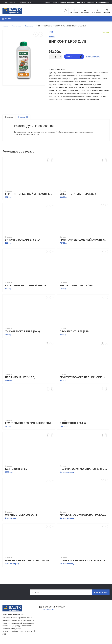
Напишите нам (49, 613)
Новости (55, 2)
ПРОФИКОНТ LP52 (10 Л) (20, 380)
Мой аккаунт (97, 11)
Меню (6, 20)
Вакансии (91, 2)
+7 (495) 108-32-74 (9, 2)
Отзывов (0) (23, 118)
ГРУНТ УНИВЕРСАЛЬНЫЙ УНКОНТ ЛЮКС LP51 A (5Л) (29, 289)
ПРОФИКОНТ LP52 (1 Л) (74, 334)
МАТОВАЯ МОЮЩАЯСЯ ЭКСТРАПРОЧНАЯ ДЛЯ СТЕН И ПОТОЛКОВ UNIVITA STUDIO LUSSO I (29, 564)
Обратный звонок (28, 2)
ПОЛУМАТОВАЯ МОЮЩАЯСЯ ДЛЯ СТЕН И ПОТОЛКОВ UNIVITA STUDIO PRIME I (84, 472)
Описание (9, 118)
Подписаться (100, 596)
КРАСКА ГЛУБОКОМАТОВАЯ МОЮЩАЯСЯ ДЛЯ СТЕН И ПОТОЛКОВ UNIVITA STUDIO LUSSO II (84, 518)
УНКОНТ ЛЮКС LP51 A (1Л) (76, 289)
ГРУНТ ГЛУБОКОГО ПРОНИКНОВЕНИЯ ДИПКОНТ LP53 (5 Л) (84, 380)
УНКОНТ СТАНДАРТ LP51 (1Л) (23, 243)
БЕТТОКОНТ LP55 (16, 472)
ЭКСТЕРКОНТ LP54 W (73, 426)
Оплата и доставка (68, 2)
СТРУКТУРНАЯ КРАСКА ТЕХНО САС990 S (84, 564)
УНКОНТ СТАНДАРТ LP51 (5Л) (78, 197)
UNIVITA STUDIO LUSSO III (21, 518)
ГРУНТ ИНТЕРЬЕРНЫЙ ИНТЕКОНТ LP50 (29, 197)
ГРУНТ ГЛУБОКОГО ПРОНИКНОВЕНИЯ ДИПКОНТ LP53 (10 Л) (29, 426)
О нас (48, 2)
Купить (74, 58)
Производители (103, 2)
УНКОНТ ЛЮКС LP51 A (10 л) (22, 334)
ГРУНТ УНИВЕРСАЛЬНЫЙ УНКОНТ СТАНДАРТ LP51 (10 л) (84, 243)
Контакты (81, 2)
